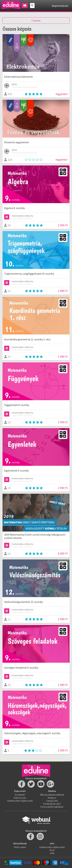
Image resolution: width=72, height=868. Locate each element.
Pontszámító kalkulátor (52, 807)
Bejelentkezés (60, 6)
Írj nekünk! (20, 795)
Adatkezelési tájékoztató (20, 801)
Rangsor (52, 798)
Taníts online (20, 847)
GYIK (52, 853)
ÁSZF (52, 850)
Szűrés (36, 21)
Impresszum (20, 798)
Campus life (52, 801)
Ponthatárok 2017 (52, 804)
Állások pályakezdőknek (52, 795)
